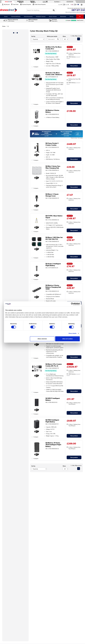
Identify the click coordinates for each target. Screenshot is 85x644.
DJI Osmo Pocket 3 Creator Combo (52, 144)
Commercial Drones (16, 17)
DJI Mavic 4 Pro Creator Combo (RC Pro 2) (54, 365)
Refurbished (63, 17)
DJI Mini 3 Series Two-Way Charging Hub (53, 167)
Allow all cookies (67, 339)
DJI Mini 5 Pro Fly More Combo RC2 (54, 48)
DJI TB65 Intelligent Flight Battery (52, 421)
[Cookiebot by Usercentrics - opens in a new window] (72, 304)
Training (71, 17)
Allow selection (42, 339)
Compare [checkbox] (36, 67)
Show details (73, 333)
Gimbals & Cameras (41, 17)
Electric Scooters (53, 17)
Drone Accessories (28, 17)
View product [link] (74, 66)
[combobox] (41, 10)
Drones (6, 17)
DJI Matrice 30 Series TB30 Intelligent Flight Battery (53, 445)
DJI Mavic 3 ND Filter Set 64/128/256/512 (54, 238)
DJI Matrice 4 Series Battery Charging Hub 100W (53, 287)
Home (4, 26)
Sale (80, 16)
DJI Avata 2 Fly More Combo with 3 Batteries (54, 74)
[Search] (54, 10)
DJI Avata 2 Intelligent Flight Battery (53, 265)
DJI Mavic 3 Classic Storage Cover (52, 195)
